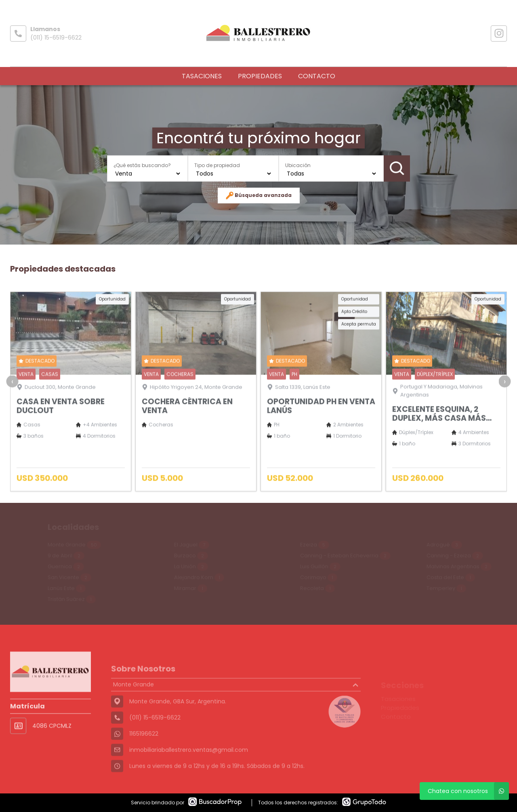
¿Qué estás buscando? (142, 165)
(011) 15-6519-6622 (56, 38)
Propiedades (260, 76)
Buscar (397, 168)
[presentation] (12, 398)
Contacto (317, 76)
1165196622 (144, 752)
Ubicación (298, 165)
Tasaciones (202, 76)
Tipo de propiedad (217, 165)
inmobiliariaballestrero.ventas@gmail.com (189, 768)
